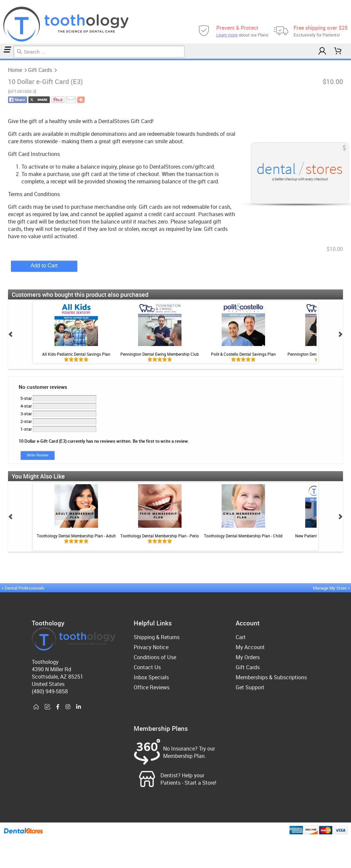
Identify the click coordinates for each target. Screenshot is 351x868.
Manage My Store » (332, 588)
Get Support (250, 687)
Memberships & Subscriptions (271, 677)
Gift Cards (3, 59)
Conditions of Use (155, 657)
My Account (250, 647)
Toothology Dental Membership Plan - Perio (160, 536)
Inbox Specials (151, 677)
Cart (241, 637)
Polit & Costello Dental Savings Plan (243, 354)
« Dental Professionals (23, 588)
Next (340, 334)
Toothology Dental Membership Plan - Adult (76, 536)
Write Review (38, 455)
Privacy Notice (151, 647)
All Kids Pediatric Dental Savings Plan (76, 354)
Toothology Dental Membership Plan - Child (243, 536)
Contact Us (147, 667)
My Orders (248, 657)
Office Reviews (152, 687)
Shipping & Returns (157, 637)
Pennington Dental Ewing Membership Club (160, 354)
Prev (11, 334)
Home (1, 59)
